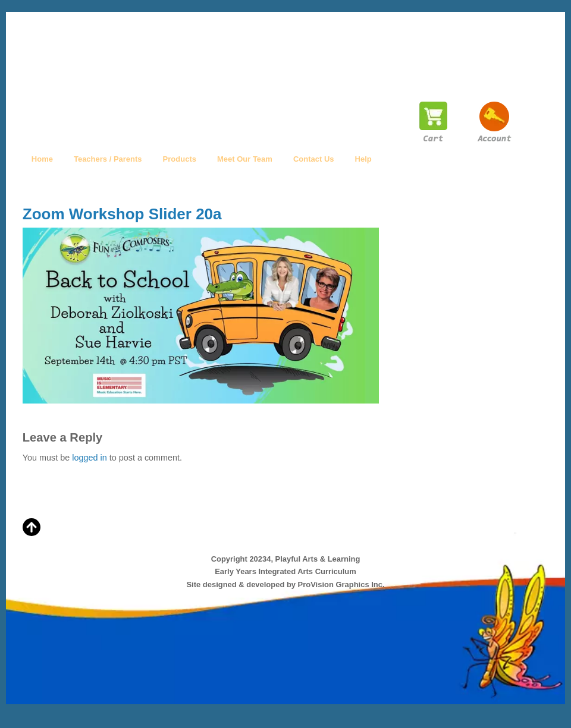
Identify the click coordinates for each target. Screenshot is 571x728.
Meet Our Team (245, 159)
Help (363, 159)
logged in (89, 458)
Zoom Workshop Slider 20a (122, 214)
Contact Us (314, 159)
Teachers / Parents (108, 159)
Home (42, 159)
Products (180, 159)
